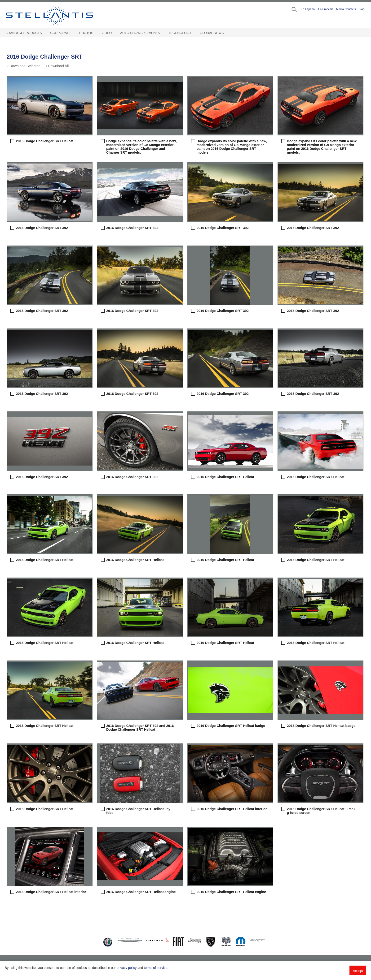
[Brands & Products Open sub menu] (44, 33)
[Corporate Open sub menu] (73, 33)
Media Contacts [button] (346, 9)
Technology (180, 33)
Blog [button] (362, 9)
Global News (212, 33)
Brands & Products (24, 33)
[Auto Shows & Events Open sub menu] (162, 33)
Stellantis (60, 15)
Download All (58, 66)
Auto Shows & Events (140, 33)
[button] (294, 9)
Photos (86, 33)
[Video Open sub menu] (114, 33)
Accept (358, 971)
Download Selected (25, 66)
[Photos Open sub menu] (96, 33)
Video (107, 33)
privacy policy (127, 968)
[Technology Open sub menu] (194, 33)
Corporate (61, 33)
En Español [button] (308, 9)
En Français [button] (326, 9)
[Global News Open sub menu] (226, 33)
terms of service (156, 968)
